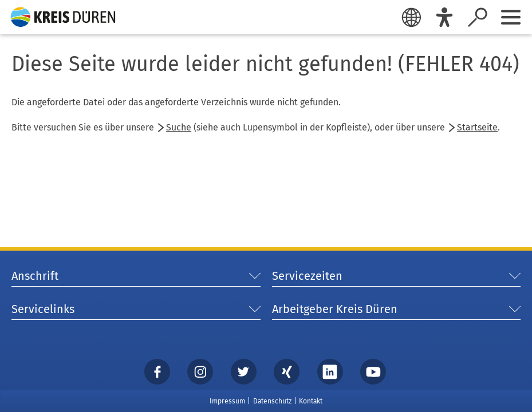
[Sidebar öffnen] (511, 17)
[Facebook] (157, 371)
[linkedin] (330, 371)
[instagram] (200, 371)
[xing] (287, 371)
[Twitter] (243, 371)
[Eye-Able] (444, 17)
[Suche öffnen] (478, 17)
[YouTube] (373, 371)
